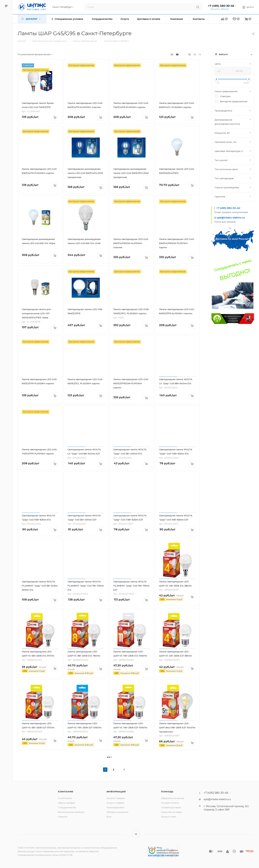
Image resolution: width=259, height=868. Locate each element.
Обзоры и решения (117, 812)
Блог (109, 817)
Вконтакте (136, 834)
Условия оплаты (170, 803)
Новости (63, 817)
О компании (65, 798)
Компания (66, 792)
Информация (116, 792)
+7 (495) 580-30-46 (221, 6)
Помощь (167, 792)
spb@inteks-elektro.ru (231, 218)
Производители (115, 807)
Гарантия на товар (171, 812)
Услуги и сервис (115, 803)
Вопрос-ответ (169, 817)
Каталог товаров (116, 798)
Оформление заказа (173, 798)
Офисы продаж (66, 803)
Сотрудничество (67, 807)
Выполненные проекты (71, 812)
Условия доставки (171, 807)
